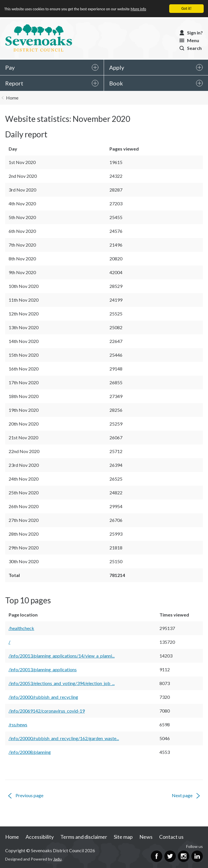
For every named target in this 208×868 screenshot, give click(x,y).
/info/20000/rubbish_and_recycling (43, 697)
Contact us (171, 837)
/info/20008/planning (30, 752)
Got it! (186, 8)
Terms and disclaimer (84, 837)
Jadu (57, 859)
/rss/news (18, 724)
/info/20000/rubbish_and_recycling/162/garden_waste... (64, 738)
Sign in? (195, 33)
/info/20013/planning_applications (43, 669)
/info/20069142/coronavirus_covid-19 (47, 711)
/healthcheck (21, 628)
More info (138, 9)
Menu (193, 40)
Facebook (157, 856)
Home (12, 98)
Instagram (184, 856)
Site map (123, 837)
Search (194, 48)
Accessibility (40, 837)
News (146, 837)
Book (116, 83)
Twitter (170, 856)
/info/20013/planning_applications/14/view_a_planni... (62, 656)
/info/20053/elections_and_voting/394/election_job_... (62, 683)
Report (14, 83)
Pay (10, 67)
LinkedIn (197, 856)
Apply (117, 67)
